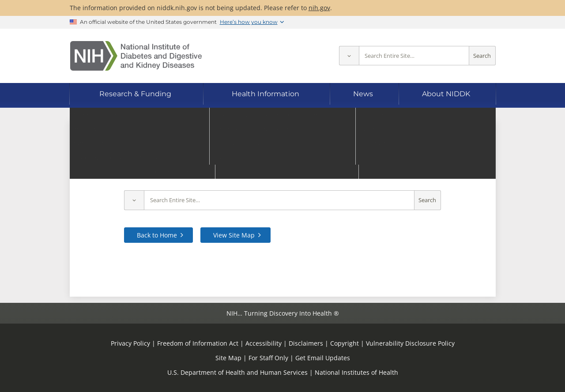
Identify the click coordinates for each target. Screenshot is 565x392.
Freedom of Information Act (198, 343)
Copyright (345, 343)
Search (482, 56)
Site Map (228, 358)
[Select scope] (349, 56)
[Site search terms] (414, 56)
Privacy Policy (130, 343)
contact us (451, 172)
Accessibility (264, 343)
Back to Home (157, 235)
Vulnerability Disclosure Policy (410, 343)
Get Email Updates (323, 358)
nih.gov (319, 8)
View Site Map (234, 235)
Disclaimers (306, 343)
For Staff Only (268, 358)
